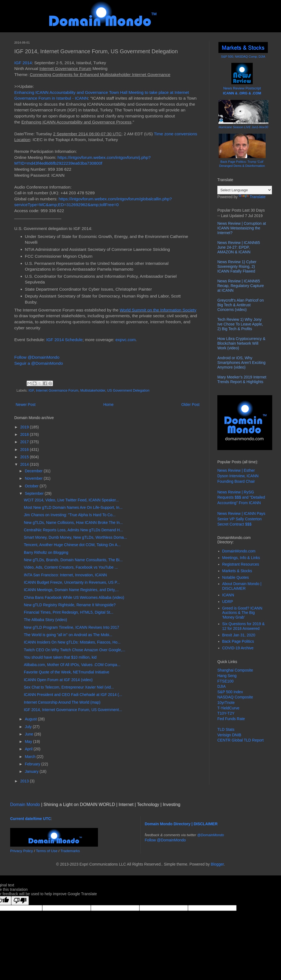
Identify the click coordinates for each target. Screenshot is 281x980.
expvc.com (126, 340)
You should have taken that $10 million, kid (60, 657)
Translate (252, 197)
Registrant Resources (241, 564)
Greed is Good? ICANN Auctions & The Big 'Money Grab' (242, 613)
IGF (31, 391)
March (31, 757)
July (29, 727)
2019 (25, 427)
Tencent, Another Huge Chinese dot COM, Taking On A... (72, 545)
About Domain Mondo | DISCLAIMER (242, 586)
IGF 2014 (23, 63)
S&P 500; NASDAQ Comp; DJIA (243, 57)
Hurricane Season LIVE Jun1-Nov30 (243, 127)
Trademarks (70, 851)
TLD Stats (226, 729)
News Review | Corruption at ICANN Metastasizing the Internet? (242, 228)
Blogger (217, 864)
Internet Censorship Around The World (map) (62, 702)
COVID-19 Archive (238, 648)
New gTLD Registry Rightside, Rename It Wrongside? (70, 605)
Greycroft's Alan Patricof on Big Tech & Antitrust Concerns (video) (241, 305)
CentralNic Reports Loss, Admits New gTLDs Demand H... (73, 530)
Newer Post (26, 405)
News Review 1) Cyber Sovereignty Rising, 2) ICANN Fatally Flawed (237, 266)
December (34, 471)
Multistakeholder (93, 391)
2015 (25, 457)
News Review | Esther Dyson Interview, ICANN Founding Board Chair (238, 476)
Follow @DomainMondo (37, 357)
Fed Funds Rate (231, 719)
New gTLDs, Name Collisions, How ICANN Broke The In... (73, 523)
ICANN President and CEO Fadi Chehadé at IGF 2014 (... (73, 695)
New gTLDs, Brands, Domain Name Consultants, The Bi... (73, 560)
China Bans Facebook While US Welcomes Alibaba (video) (74, 597)
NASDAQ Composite (235, 697)
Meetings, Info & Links (241, 558)
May (29, 742)
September (35, 493)
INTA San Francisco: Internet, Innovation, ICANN (65, 575)
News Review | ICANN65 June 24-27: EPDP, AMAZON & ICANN (239, 247)
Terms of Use (47, 851)
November (34, 478)
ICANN (228, 595)
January (32, 771)
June (29, 734)
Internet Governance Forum (57, 391)
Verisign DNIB (229, 735)
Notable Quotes (236, 577)
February (33, 764)
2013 (25, 781)
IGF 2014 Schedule (64, 340)
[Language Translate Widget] (245, 190)
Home (108, 405)
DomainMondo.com (239, 551)
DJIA (221, 686)
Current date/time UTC (31, 819)
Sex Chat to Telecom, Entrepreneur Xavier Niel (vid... (69, 687)
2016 (25, 450)
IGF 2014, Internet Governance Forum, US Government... (73, 710)
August (31, 719)
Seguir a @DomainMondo (39, 363)
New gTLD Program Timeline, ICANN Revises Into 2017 (71, 627)
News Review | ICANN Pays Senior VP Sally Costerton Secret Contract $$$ (241, 519)
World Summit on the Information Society (158, 310)
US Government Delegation (128, 391)
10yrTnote (226, 703)
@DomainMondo (211, 835)
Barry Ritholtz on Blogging (46, 552)
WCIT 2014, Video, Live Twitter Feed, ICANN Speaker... (71, 500)
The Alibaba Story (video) (45, 620)
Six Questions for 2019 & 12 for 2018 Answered (244, 626)
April (29, 749)
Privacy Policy (22, 851)
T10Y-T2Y (226, 713)
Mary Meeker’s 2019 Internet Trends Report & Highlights (242, 379)
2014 (25, 464)
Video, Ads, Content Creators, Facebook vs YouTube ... (71, 567)
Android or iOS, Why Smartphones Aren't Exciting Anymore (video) (241, 363)
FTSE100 (225, 681)
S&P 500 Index (230, 692)
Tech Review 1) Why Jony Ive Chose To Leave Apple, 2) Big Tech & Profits (240, 324)
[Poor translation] (20, 901)
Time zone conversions (176, 134)
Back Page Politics (238, 641)
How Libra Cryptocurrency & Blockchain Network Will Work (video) (241, 343)
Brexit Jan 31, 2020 (239, 635)
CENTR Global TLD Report (241, 740)
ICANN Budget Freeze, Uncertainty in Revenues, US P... (72, 582)
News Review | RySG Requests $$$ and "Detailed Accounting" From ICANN (241, 497)
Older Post (190, 405)
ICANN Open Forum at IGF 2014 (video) (58, 680)
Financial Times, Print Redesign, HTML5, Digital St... (69, 612)
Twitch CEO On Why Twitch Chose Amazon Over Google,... (75, 650)
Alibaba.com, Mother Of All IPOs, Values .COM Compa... (72, 665)
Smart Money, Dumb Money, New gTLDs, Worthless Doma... (75, 537)
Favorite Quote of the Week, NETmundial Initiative (67, 672)
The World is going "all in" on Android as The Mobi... (68, 635)
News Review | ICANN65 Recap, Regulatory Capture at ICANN (241, 286)
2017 (25, 442)
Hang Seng (227, 676)
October (32, 486)
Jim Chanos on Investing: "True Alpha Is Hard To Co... (70, 515)
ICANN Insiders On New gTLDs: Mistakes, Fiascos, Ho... (72, 642)
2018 (25, 434)
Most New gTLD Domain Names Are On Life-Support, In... (73, 507)
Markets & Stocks (237, 571)
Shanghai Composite (235, 670)
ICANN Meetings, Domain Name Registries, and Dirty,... (71, 590)
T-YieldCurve (228, 708)
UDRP (228, 602)
